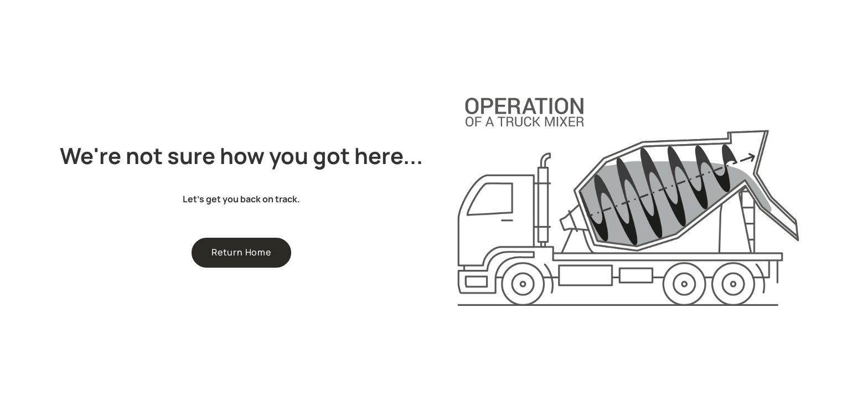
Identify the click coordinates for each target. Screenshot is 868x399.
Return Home (241, 252)
